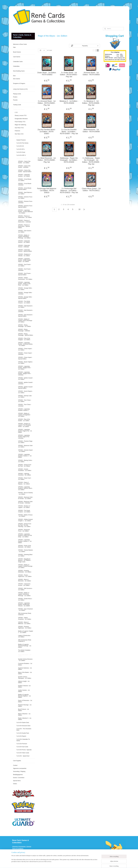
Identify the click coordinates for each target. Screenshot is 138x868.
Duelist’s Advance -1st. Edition (24, 686)
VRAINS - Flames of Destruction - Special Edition (24, 226)
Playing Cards (17, 94)
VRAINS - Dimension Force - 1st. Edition (24, 530)
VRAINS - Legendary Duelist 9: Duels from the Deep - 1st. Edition (25, 535)
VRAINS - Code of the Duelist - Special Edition (25, 171)
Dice (14, 76)
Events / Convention (19, 778)
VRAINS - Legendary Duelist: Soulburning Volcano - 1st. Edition (24, 604)
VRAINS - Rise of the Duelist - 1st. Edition (24, 420)
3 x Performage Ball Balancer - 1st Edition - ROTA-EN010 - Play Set (69, 191)
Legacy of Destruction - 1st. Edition (25, 636)
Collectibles (16, 66)
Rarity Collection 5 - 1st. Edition (25, 719)
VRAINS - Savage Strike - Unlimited (25, 293)
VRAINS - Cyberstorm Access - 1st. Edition (24, 585)
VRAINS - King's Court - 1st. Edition (25, 479)
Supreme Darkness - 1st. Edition (25, 669)
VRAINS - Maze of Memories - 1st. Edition (25, 580)
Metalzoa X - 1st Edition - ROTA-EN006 (69, 102)
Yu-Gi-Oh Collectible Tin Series (23, 740)
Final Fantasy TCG (20, 122)
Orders (15, 784)
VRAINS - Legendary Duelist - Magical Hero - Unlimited (25, 374)
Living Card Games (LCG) (20, 89)
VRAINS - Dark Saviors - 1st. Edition (25, 231)
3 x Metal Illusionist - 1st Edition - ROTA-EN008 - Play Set (47, 160)
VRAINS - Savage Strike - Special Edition (25, 298)
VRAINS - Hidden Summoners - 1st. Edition (25, 278)
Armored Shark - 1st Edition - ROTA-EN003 (91, 74)
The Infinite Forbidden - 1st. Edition (25, 651)
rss (72, 864)
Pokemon (17, 131)
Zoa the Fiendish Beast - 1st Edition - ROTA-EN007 (47, 132)
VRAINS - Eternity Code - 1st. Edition (25, 396)
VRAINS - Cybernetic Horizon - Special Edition (25, 251)
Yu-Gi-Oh (17, 137)
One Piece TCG (19, 128)
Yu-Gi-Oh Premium (22, 744)
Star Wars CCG (19, 134)
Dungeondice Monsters (21, 119)
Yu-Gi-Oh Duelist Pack (23, 733)
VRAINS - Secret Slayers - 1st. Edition (25, 392)
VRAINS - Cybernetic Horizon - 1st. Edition (24, 242)
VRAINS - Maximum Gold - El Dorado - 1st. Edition (26, 498)
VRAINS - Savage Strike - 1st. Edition (25, 289)
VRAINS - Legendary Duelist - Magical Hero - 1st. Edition (25, 368)
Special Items (17, 781)
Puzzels (15, 100)
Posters (15, 97)
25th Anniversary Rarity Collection (25, 614)
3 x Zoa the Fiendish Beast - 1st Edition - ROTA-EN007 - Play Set (69, 132)
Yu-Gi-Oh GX (20, 146)
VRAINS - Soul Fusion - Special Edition (25, 274)
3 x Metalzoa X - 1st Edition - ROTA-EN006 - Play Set (91, 103)
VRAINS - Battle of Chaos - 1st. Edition (25, 516)
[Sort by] (84, 46)
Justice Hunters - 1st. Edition (24, 691)
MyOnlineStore (95, 864)
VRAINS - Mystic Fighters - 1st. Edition (26, 363)
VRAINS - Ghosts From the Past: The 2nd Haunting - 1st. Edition (25, 525)
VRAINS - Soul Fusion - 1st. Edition (25, 265)
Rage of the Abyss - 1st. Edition (25, 655)
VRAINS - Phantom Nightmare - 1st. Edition (25, 627)
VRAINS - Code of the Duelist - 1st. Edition (24, 162)
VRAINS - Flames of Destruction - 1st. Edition (25, 217)
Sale (14, 47)
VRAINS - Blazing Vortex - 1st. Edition (25, 461)
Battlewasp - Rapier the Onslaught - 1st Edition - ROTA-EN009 (69, 160)
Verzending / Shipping (19, 771)
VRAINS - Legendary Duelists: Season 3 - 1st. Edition (25, 541)
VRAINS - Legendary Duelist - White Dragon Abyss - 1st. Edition (24, 260)
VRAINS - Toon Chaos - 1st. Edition (25, 401)
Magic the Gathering (20, 125)
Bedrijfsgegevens (18, 775)
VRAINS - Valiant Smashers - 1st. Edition (25, 618)
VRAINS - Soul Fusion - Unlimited (25, 270)
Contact (15, 765)
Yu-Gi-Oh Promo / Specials (24, 750)
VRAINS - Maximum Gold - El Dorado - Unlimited (26, 502)
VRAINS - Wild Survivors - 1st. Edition (25, 589)
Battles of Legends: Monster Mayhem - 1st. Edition (25, 696)
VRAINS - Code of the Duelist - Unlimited (24, 167)
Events (14, 856)
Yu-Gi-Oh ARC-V (21, 155)
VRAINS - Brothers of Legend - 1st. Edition (24, 507)
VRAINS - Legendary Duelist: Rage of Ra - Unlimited (24, 437)
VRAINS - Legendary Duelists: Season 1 (24, 410)
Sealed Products (21, 140)
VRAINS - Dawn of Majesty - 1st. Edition (24, 483)
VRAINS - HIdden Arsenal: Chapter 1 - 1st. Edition (25, 520)
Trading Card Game (19, 109)
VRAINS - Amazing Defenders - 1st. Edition (25, 571)
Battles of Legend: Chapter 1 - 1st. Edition (26, 632)
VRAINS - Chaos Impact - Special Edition (25, 358)
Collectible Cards (18, 62)
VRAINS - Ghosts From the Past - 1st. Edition (25, 465)
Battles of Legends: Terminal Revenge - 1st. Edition (25, 646)
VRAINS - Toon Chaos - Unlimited (25, 405)
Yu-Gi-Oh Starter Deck (23, 723)
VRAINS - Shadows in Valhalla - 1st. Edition (24, 255)
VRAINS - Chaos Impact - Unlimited (25, 354)
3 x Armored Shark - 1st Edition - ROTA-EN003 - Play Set (47, 103)
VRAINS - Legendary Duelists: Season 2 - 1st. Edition (25, 456)
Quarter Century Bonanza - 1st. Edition (25, 660)
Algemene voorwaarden (20, 768)
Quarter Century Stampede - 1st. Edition (25, 677)
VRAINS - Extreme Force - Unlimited (25, 202)
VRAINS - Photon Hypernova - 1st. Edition (25, 576)
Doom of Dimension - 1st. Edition (25, 701)
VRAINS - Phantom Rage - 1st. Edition (26, 442)
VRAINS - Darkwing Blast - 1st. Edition (26, 555)
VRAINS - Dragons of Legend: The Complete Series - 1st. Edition (25, 425)
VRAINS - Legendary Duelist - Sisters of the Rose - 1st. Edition (24, 284)
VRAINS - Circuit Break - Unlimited (25, 184)
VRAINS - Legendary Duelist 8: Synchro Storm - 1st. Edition (25, 488)
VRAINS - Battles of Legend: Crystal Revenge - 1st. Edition (26, 566)
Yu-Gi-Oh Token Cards (23, 753)
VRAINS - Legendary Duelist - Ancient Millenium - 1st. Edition (25, 212)
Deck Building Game (19, 71)
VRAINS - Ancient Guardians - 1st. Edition (25, 470)
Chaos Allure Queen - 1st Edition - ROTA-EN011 (91, 190)
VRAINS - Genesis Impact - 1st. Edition (25, 451)
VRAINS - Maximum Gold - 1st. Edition (26, 446)
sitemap (68, 864)
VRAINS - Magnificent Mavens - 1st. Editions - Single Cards (25, 560)
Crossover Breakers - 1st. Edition (25, 664)
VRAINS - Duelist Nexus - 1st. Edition (25, 599)
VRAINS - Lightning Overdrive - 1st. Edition (25, 474)
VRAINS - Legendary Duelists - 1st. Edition (24, 175)
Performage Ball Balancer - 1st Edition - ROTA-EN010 (47, 191)
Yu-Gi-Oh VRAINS (22, 158)
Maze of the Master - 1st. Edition (25, 673)
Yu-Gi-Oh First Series (22, 143)
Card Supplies (17, 761)
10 (79, 209)
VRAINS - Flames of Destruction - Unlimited (24, 221)
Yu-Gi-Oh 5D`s (21, 149)
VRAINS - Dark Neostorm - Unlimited (26, 311)
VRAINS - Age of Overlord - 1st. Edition (25, 610)
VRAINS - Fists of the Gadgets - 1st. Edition (24, 339)
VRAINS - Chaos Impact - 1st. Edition (25, 349)
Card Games (17, 57)
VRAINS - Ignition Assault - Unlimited (26, 383)
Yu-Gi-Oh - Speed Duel (23, 756)
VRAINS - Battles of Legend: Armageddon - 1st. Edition (25, 415)
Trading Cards (17, 105)
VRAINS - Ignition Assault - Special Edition (26, 388)
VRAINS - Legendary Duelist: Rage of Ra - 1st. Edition (25, 431)
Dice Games (17, 79)
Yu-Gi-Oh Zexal (21, 152)
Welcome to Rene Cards (20, 44)
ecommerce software (79, 864)
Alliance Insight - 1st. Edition (24, 682)
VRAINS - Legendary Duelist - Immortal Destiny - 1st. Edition (25, 344)
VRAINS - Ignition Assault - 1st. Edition (26, 379)
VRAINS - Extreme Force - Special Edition (25, 206)
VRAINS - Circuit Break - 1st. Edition (25, 180)
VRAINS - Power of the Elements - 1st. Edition (25, 546)
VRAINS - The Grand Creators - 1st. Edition (24, 511)
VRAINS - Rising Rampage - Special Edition (26, 335)
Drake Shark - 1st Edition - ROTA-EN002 (47, 74)
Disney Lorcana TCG (21, 116)
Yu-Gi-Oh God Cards (22, 747)
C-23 (16, 112)
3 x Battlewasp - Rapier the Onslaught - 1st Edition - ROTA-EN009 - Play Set (91, 161)
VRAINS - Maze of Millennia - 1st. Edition (24, 623)
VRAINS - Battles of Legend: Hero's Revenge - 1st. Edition (25, 321)
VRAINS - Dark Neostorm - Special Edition (26, 315)
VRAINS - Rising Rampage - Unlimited (24, 330)
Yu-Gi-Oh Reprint (21, 736)
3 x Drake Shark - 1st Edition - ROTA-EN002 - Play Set (69, 75)
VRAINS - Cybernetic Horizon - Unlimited (24, 246)
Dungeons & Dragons (19, 83)
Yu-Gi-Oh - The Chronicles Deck (24, 729)
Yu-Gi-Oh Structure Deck (23, 726)
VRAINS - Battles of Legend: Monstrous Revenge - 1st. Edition (24, 594)
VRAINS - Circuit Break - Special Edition (25, 189)
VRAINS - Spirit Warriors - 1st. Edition (25, 193)
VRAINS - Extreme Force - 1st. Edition (25, 198)
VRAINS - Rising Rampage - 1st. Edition (25, 326)
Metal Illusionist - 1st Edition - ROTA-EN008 (91, 131)
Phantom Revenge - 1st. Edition (25, 706)
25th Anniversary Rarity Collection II (25, 641)
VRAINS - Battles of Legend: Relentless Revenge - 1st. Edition (24, 237)
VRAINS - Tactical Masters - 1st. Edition (25, 551)
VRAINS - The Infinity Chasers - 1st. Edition (24, 302)
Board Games (17, 52)
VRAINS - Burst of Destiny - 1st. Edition (25, 493)
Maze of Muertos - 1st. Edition (24, 714)
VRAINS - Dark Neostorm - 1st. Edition (26, 307)
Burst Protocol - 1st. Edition (24, 710)
